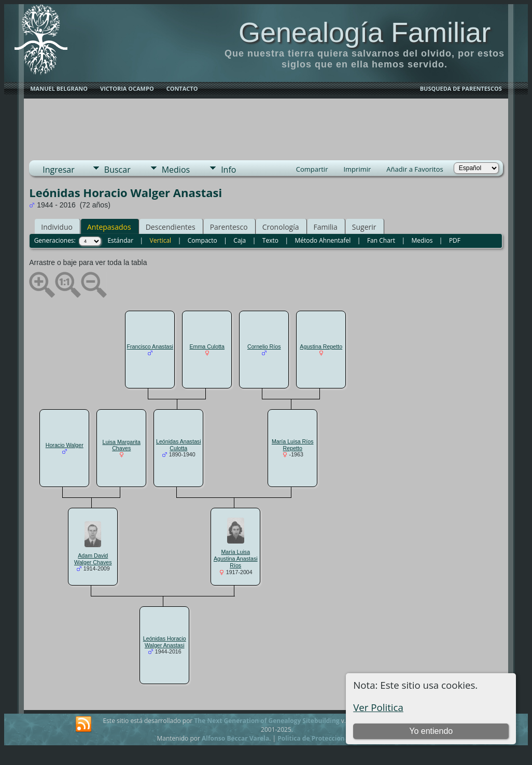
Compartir (312, 169)
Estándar (120, 240)
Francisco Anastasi (150, 346)
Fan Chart (381, 240)
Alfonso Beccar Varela (235, 738)
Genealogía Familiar (365, 32)
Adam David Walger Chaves (93, 559)
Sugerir (364, 227)
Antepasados (109, 227)
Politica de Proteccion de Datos (325, 738)
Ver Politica (378, 707)
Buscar (117, 170)
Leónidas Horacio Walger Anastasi (165, 642)
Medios (176, 170)
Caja (240, 240)
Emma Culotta (207, 346)
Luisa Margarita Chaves (122, 445)
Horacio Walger (65, 445)
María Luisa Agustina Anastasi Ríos (236, 559)
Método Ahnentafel (323, 240)
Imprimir (357, 169)
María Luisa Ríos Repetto (293, 445)
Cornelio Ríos (264, 346)
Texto (270, 240)
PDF (455, 240)
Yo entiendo (431, 731)
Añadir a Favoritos (415, 169)
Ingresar (59, 170)
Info (228, 170)
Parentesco (229, 227)
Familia (326, 227)
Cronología (281, 227)
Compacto (202, 240)
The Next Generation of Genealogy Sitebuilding (267, 721)
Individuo (57, 227)
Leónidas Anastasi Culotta (179, 445)
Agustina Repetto (321, 346)
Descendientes (171, 227)
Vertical (161, 240)
